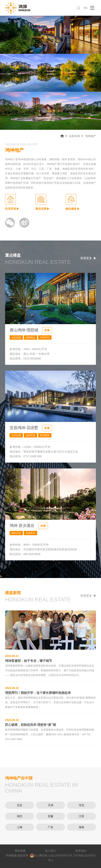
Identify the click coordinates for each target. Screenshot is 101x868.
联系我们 (81, 851)
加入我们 (50, 851)
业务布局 (74, 136)
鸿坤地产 (90, 136)
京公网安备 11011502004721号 (51, 855)
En (86, 8)
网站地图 (20, 851)
